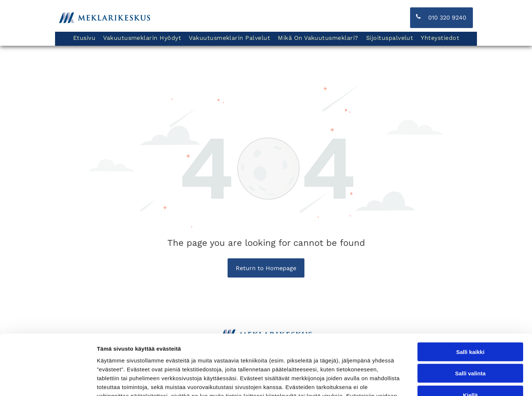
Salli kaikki (470, 299)
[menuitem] (84, 39)
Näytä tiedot (395, 381)
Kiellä (470, 342)
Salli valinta (470, 321)
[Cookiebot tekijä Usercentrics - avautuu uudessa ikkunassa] (48, 382)
